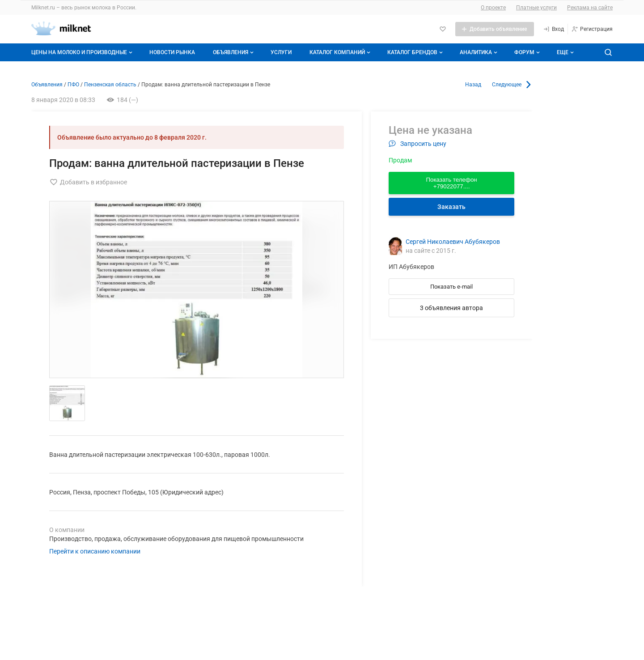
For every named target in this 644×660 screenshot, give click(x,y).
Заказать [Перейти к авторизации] (451, 207)
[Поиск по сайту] (608, 52)
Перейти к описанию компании (95, 551)
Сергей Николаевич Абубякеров (453, 242)
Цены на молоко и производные (83, 52)
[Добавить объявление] (495, 29)
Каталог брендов (416, 52)
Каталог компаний (341, 52)
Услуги (281, 52)
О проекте (493, 8)
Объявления (234, 52)
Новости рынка (172, 52)
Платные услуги (536, 8)
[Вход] (553, 29)
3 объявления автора (451, 308)
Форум (528, 52)
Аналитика (479, 52)
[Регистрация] (592, 29)
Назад (473, 85)
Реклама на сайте (590, 8)
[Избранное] (443, 29)
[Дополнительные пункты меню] (565, 52)
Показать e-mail (451, 287)
